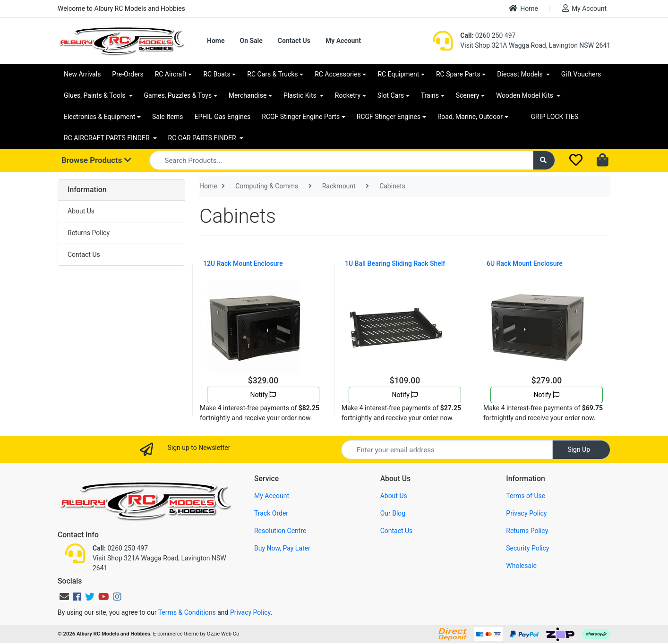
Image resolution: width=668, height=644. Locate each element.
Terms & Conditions (187, 612)
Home (523, 8)
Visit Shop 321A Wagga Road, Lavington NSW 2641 (535, 45)
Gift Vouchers (581, 74)
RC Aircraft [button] (171, 74)
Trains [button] (430, 95)
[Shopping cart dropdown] (604, 161)
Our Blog (393, 513)
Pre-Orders (128, 74)
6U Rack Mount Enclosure (525, 263)
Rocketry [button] (348, 95)
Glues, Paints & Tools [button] (95, 95)
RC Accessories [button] (338, 74)
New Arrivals (82, 74)
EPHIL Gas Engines (223, 117)
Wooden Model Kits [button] (526, 95)
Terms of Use (526, 496)
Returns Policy (89, 233)
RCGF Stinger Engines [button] (389, 117)
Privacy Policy (526, 513)
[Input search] (341, 160)
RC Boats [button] (217, 74)
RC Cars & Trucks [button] (272, 74)
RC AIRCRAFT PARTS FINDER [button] (107, 138)
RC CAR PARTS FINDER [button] (203, 138)
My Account (584, 8)
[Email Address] (447, 450)
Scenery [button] (468, 95)
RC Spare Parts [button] (458, 74)
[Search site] (544, 160)
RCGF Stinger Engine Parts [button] (301, 117)
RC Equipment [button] (398, 74)
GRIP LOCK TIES (555, 117)
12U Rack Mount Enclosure (243, 263)
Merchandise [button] (248, 95)
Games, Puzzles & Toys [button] (178, 95)
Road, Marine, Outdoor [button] (470, 117)
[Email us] (64, 597)
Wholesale (521, 566)
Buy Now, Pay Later (282, 548)
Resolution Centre (280, 531)
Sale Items (168, 117)
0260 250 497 (488, 35)
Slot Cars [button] (391, 95)
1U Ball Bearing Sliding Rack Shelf (395, 263)
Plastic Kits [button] (301, 95)
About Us (81, 211)
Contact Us (294, 41)
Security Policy (527, 548)
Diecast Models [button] (521, 74)
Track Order (271, 513)
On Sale (251, 41)
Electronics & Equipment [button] (99, 117)
